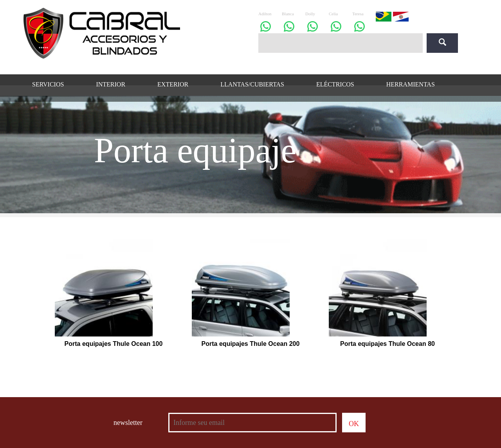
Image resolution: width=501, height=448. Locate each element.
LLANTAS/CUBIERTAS (252, 84)
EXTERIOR (173, 84)
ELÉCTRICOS (335, 84)
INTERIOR (111, 84)
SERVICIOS (48, 84)
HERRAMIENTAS (411, 84)
